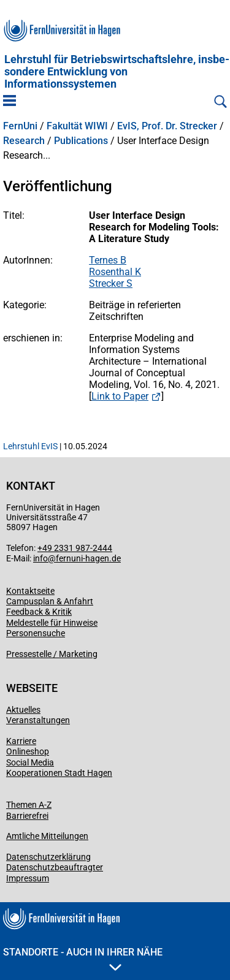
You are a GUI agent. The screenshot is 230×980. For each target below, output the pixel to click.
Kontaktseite (30, 591)
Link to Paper (120, 396)
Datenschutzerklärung (48, 857)
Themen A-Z (29, 805)
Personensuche (36, 633)
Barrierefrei (27, 816)
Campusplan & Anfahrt (50, 601)
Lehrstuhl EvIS (30, 446)
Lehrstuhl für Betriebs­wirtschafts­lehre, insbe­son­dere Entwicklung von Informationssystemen (117, 72)
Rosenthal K (115, 272)
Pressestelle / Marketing (52, 654)
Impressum (28, 878)
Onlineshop (28, 751)
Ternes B (108, 260)
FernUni (20, 126)
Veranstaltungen (38, 720)
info (40, 558)
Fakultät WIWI (77, 126)
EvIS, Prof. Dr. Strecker (167, 126)
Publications (81, 141)
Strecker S (111, 283)
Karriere (21, 741)
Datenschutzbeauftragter (55, 867)
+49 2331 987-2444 (75, 548)
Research (24, 141)
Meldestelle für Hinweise (52, 623)
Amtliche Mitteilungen (47, 836)
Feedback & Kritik (39, 612)
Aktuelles (23, 710)
